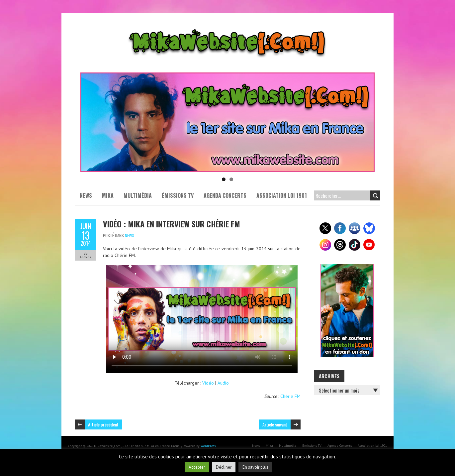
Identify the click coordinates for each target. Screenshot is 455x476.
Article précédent (103, 424)
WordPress (208, 446)
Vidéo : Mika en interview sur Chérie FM (172, 224)
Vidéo (208, 383)
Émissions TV (178, 195)
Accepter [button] (197, 467)
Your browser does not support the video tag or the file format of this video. (202, 319)
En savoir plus (255, 467)
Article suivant (275, 424)
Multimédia (138, 195)
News (86, 195)
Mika (108, 195)
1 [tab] (224, 179)
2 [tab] (231, 179)
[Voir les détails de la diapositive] (227, 122)
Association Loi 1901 (282, 195)
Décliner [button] (224, 467)
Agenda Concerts (225, 195)
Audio (223, 383)
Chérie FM (290, 396)
